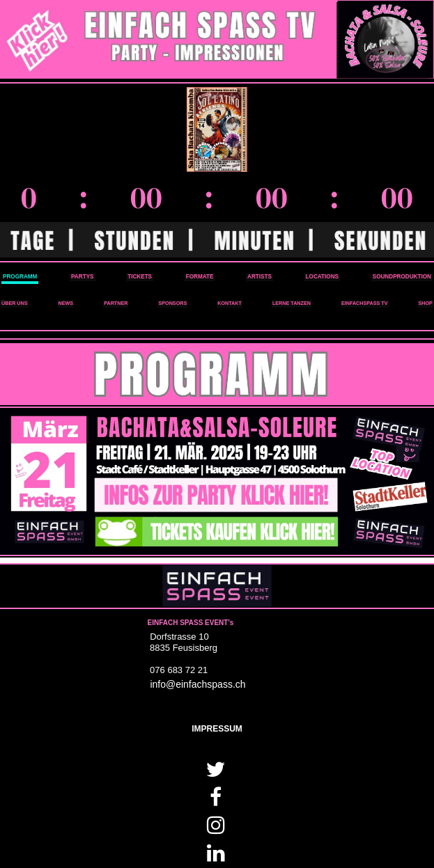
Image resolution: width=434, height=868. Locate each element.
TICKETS (140, 277)
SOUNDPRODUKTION (402, 277)
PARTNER (116, 303)
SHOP (426, 303)
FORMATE (200, 277)
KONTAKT (230, 303)
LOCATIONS (322, 277)
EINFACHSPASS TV (365, 303)
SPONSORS (172, 303)
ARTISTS (259, 277)
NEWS (66, 303)
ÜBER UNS (15, 303)
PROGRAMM (20, 277)
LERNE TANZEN (292, 303)
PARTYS (82, 277)
